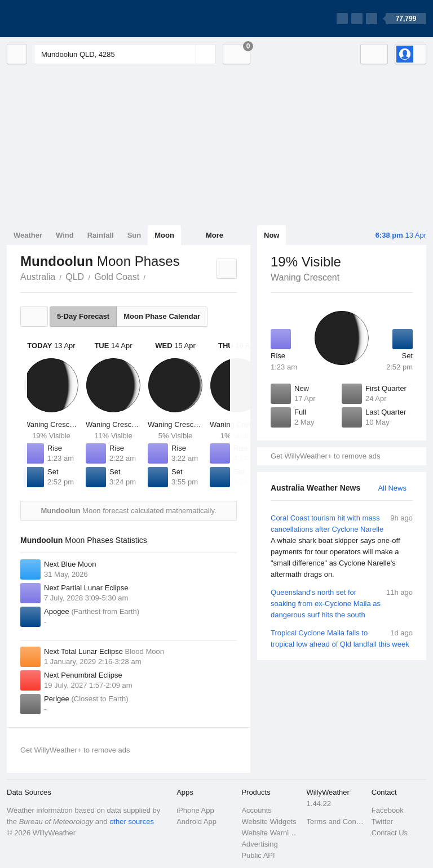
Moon (164, 235)
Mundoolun (152, 276)
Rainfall (101, 235)
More (215, 235)
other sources (132, 822)
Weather (28, 235)
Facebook (388, 810)
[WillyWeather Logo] (60, 19)
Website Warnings (270, 833)
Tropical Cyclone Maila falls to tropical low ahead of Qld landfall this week (342, 638)
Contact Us (390, 833)
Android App (196, 822)
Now (271, 235)
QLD (75, 277)
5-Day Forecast (83, 316)
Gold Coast (117, 277)
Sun (134, 235)
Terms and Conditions (336, 822)
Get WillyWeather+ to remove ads (325, 456)
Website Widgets (269, 822)
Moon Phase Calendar (162, 316)
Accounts (256, 810)
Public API (258, 855)
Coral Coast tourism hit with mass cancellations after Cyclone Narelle (342, 546)
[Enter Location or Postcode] (125, 54)
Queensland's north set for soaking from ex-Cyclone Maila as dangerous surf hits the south (342, 603)
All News (392, 488)
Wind (65, 235)
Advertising (259, 844)
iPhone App (195, 810)
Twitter (382, 822)
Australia (38, 277)
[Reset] (186, 54)
